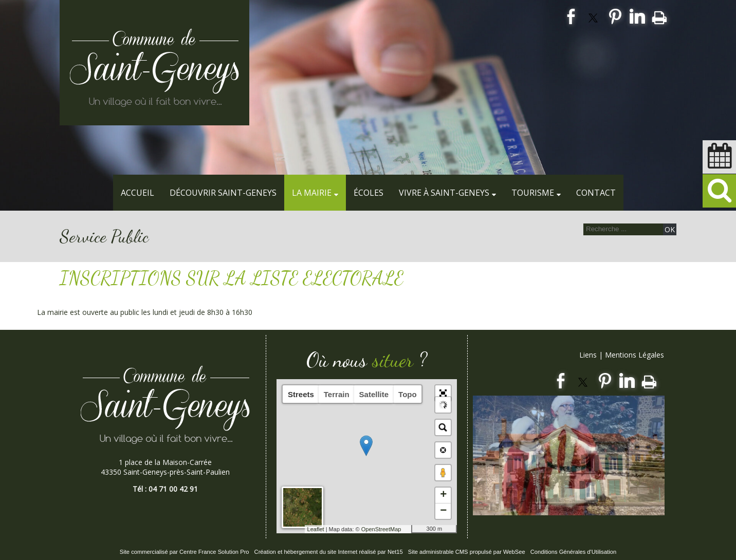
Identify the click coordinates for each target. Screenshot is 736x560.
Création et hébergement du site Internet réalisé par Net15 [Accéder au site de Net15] (329, 552)
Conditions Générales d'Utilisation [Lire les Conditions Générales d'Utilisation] (574, 552)
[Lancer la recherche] (670, 229)
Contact (596, 193)
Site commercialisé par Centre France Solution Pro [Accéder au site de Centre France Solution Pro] (185, 552)
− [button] (443, 511)
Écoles (369, 193)
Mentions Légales (634, 355)
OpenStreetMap (381, 529)
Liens (588, 355)
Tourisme (533, 193)
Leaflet (316, 529)
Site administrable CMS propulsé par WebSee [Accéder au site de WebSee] (467, 552)
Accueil (137, 193)
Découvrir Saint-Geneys (223, 193)
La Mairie (312, 193)
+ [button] (443, 495)
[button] (443, 393)
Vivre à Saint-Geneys (444, 193)
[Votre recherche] (622, 229)
